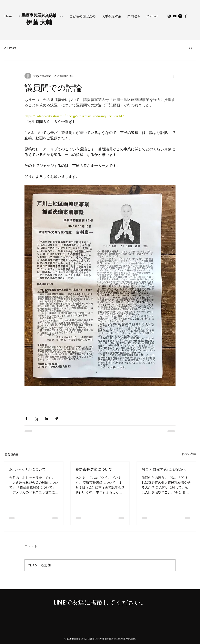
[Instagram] (169, 16)
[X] (180, 16)
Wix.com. (131, 639)
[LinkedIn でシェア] (46, 419)
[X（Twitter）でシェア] (36, 419)
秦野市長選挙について (94, 469)
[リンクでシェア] (56, 419)
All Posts (10, 48)
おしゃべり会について (28, 469)
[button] (191, 48)
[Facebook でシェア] (26, 419)
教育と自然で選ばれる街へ (164, 469)
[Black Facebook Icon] (186, 16)
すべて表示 (189, 454)
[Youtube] (175, 16)
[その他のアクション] (173, 76)
